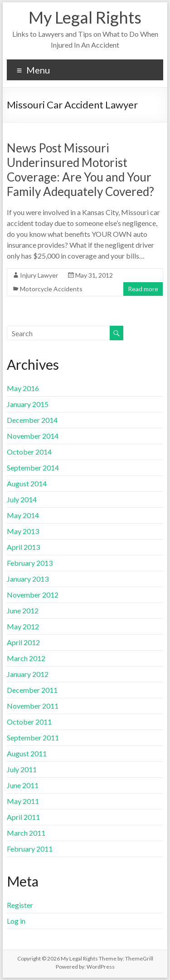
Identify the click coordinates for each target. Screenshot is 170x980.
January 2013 (28, 579)
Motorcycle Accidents (51, 289)
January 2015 (28, 404)
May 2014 (23, 515)
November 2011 (33, 706)
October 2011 (29, 722)
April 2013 (23, 547)
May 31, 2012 (94, 275)
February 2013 (30, 563)
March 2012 (26, 658)
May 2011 (23, 801)
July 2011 (22, 769)
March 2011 (26, 833)
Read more (143, 289)
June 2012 (23, 610)
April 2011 (23, 817)
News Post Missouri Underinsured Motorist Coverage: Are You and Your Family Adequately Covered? (80, 170)
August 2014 (27, 483)
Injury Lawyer (39, 275)
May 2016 (23, 388)
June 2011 (23, 785)
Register (20, 905)
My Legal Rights (85, 17)
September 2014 (33, 468)
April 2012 (23, 642)
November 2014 (33, 436)
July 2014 (22, 499)
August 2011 (27, 753)
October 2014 (29, 452)
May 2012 (23, 626)
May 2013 (23, 531)
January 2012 (28, 674)
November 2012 (33, 595)
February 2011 (30, 849)
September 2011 (33, 737)
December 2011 (32, 690)
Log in (16, 921)
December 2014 (32, 420)
